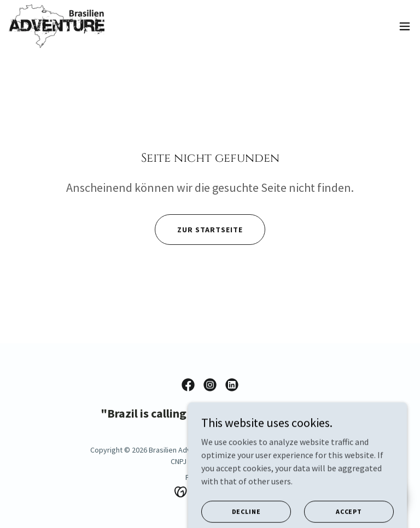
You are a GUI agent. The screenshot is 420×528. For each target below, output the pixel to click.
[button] (405, 26)
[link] (57, 26)
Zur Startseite (210, 230)
